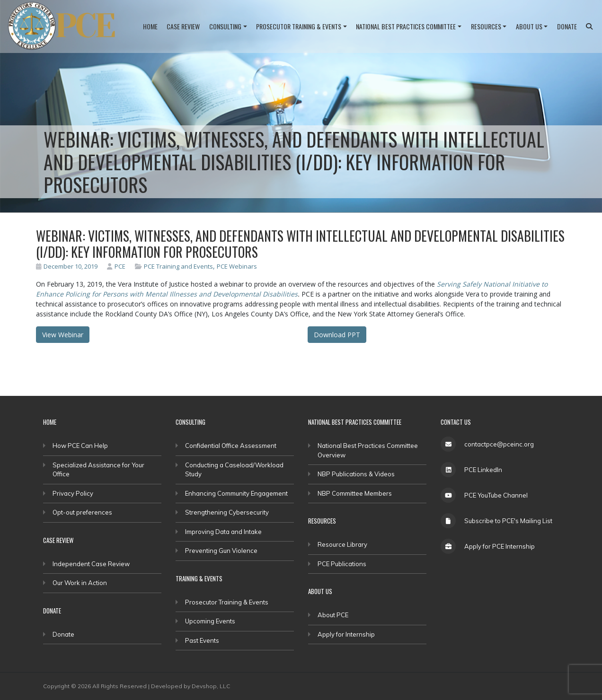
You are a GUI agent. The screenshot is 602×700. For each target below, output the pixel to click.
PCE (116, 266)
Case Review (183, 26)
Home (150, 26)
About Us (529, 26)
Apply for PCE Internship (500, 546)
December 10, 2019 (67, 266)
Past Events (202, 640)
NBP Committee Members (355, 493)
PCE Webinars (237, 266)
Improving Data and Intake (223, 532)
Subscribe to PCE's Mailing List (508, 521)
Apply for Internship (346, 634)
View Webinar (63, 335)
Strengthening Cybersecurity (227, 512)
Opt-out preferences (82, 512)
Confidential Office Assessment (231, 446)
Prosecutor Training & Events (299, 26)
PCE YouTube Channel (496, 495)
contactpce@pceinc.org (499, 444)
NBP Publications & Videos (356, 474)
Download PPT (337, 335)
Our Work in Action (80, 583)
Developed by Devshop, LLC (190, 686)
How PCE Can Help (80, 446)
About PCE (333, 615)
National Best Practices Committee (406, 26)
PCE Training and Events (178, 266)
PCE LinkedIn (483, 470)
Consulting (225, 26)
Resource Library (342, 544)
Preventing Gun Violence (221, 551)
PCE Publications (342, 564)
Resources (486, 26)
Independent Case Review (91, 564)
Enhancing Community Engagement (236, 493)
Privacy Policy (73, 493)
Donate (567, 26)
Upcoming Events (210, 621)
